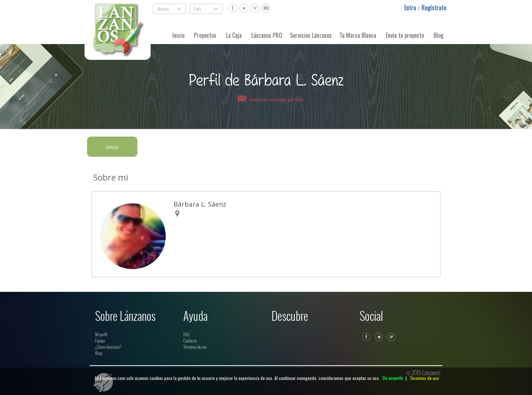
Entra (411, 8)
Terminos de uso (424, 378)
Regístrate (434, 8)
